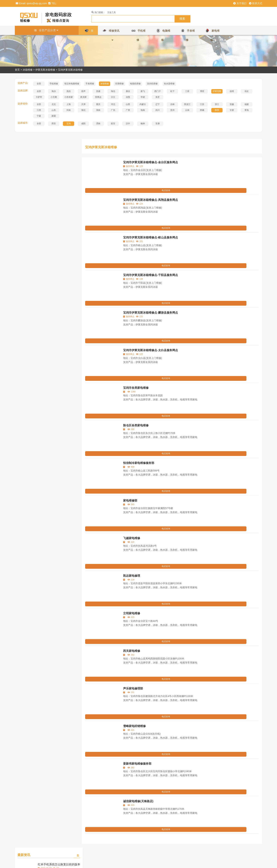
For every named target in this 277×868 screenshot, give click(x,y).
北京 (54, 104)
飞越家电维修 (132, 538)
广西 (128, 110)
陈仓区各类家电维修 (136, 425)
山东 (54, 110)
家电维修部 (130, 501)
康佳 (128, 91)
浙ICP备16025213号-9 (157, 862)
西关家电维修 (132, 651)
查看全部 (46, 331)
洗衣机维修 (152, 84)
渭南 (98, 124)
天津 (83, 104)
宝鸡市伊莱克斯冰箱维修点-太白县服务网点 (150, 350)
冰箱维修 (28, 70)
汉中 (128, 124)
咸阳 (83, 124)
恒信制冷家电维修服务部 (139, 463)
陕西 (217, 110)
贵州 (172, 110)
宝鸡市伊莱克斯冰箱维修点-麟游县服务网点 (150, 313)
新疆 (54, 116)
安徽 (232, 104)
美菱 (98, 91)
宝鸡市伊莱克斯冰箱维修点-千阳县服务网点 (150, 275)
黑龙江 (187, 104)
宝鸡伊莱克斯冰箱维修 (70, 70)
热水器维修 (169, 84)
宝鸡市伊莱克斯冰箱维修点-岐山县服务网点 (150, 237)
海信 (113, 91)
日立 (113, 97)
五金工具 (111, 12)
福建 (247, 104)
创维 (232, 91)
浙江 (217, 104)
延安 (113, 124)
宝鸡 (69, 124)
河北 (113, 104)
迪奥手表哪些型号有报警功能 (56, 278)
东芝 (158, 97)
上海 (69, 104)
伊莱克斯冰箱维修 (45, 70)
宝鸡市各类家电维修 (136, 388)
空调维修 (119, 84)
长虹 (247, 91)
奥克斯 (83, 97)
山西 (128, 104)
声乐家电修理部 (133, 688)
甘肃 (232, 110)
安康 (158, 124)
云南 (187, 110)
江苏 (202, 104)
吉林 (172, 104)
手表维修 (90, 84)
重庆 (98, 104)
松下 (172, 91)
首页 (17, 70)
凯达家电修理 (132, 576)
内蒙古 (143, 104)
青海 (247, 110)
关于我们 (240, 3)
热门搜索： (98, 12)
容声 (83, 91)
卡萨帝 (39, 97)
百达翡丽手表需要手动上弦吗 (56, 312)
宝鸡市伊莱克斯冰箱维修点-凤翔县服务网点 (150, 200)
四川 (158, 110)
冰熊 (128, 97)
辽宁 (158, 104)
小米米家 (69, 97)
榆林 (143, 124)
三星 (187, 91)
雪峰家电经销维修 (134, 726)
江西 (39, 110)
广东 (113, 110)
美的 (69, 91)
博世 (202, 91)
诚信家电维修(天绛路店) (138, 801)
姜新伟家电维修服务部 (137, 764)
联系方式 (256, 3)
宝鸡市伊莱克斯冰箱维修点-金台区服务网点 (150, 162)
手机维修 (54, 84)
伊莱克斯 (217, 91)
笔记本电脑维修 (72, 84)
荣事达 (98, 97)
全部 (39, 84)
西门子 (158, 91)
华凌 (143, 97)
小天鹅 (54, 97)
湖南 (98, 110)
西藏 (202, 110)
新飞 (143, 91)
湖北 (83, 110)
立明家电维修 (132, 613)
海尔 (54, 91)
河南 (69, 110)
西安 (54, 124)
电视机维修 (135, 84)
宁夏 (39, 116)
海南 (143, 110)
